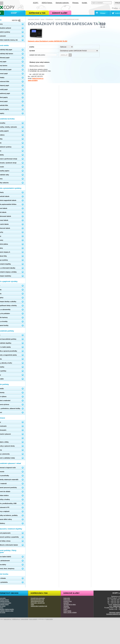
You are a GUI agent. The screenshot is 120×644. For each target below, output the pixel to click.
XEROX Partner (47, 3)
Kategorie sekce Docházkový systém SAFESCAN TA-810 (48, 41)
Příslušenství (50, 19)
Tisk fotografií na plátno (70, 604)
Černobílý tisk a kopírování (38, 598)
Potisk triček (67, 598)
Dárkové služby (72, 593)
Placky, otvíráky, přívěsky (70, 612)
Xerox (42, 19)
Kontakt (85, 3)
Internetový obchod (34, 19)
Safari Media (49, 619)
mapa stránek (25, 619)
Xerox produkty (33, 619)
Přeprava (76, 3)
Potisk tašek (67, 608)
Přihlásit (103, 13)
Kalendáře (66, 603)
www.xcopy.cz (8, 619)
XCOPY (36, 3)
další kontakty (33, 80)
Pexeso (66, 609)
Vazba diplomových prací (37, 601)
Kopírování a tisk (39, 593)
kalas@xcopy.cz (38, 78)
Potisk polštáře (67, 611)
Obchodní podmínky (62, 3)
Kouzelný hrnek (68, 601)
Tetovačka (66, 606)
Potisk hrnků (67, 600)
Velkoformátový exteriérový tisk (39, 606)
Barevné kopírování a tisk (37, 600)
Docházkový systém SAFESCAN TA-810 (67, 19)
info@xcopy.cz (16, 619)
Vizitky (32, 604)
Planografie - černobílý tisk (38, 603)
